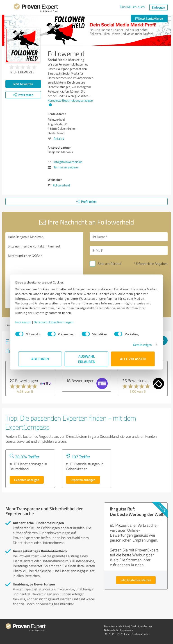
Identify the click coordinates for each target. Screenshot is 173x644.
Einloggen (158, 7)
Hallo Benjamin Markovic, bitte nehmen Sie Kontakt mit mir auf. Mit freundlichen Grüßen (44, 270)
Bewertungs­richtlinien (116, 626)
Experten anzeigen (27, 480)
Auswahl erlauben (87, 359)
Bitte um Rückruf (109, 264)
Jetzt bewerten (23, 84)
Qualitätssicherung (141, 626)
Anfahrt (59, 138)
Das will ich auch (132, 7)
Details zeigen (140, 345)
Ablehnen (40, 359)
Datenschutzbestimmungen (57, 322)
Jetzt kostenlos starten (136, 580)
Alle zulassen (133, 359)
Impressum (26, 322)
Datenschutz (111, 630)
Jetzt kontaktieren (149, 18)
